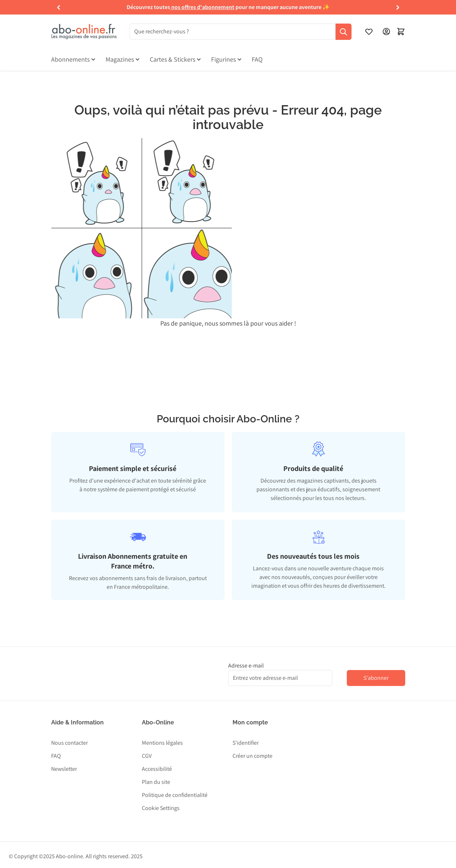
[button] (59, 7)
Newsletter (64, 769)
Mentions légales (162, 743)
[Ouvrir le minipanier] (401, 32)
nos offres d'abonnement (203, 7)
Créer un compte (252, 756)
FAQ (56, 756)
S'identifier (246, 743)
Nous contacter (69, 743)
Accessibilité (157, 769)
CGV (147, 756)
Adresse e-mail (246, 666)
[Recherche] (344, 32)
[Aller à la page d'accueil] (84, 32)
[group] (228, 7)
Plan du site (156, 782)
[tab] (138, 469)
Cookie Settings (161, 808)
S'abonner (376, 678)
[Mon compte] (386, 32)
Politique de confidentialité (175, 795)
